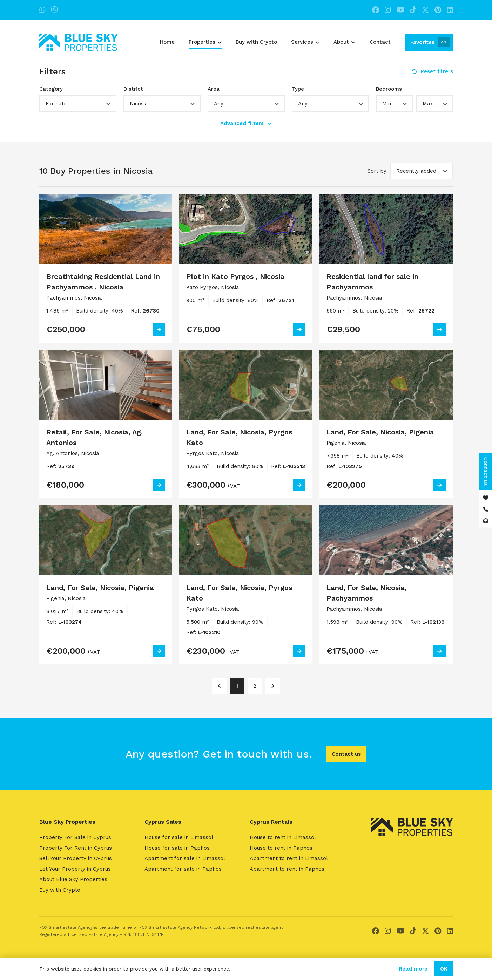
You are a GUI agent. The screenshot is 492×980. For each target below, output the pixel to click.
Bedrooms (389, 89)
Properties (205, 42)
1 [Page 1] (237, 686)
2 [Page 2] (255, 686)
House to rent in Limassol (283, 837)
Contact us (346, 754)
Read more (413, 969)
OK (444, 969)
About (344, 42)
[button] (78, 104)
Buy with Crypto (256, 42)
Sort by (377, 171)
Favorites (430, 42)
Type (298, 89)
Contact (380, 42)
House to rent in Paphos (281, 848)
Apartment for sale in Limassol (185, 858)
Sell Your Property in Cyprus (76, 858)
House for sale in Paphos (177, 848)
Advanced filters (246, 123)
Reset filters (432, 71)
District (133, 89)
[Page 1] (219, 686)
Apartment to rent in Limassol (289, 858)
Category (51, 89)
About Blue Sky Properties (73, 879)
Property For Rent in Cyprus (76, 848)
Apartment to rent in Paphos (287, 869)
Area (214, 89)
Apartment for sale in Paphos (183, 869)
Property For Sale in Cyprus (75, 837)
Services (305, 42)
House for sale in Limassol (179, 837)
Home (167, 42)
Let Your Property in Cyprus (75, 869)
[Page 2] (273, 686)
